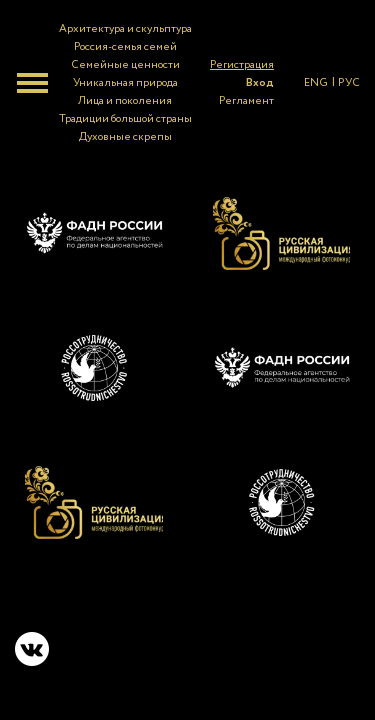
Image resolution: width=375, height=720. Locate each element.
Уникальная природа (125, 83)
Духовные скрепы (125, 137)
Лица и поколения (125, 101)
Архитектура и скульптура (125, 29)
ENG (316, 83)
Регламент (246, 101)
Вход (260, 83)
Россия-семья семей (125, 47)
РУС (349, 83)
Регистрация (242, 65)
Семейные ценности (125, 65)
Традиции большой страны (125, 119)
